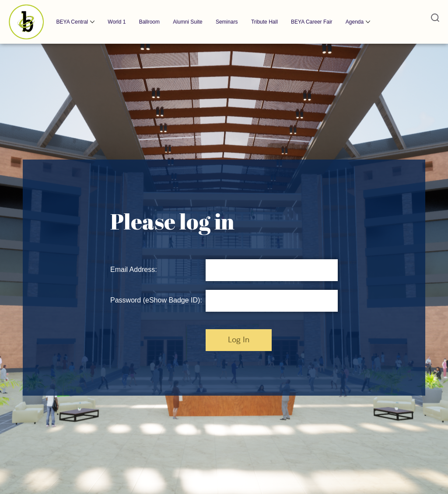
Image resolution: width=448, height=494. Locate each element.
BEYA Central (72, 22)
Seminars (227, 22)
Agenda (355, 22)
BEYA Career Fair (311, 22)
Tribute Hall (264, 22)
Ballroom (149, 22)
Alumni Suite (187, 22)
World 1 (117, 22)
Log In (239, 340)
